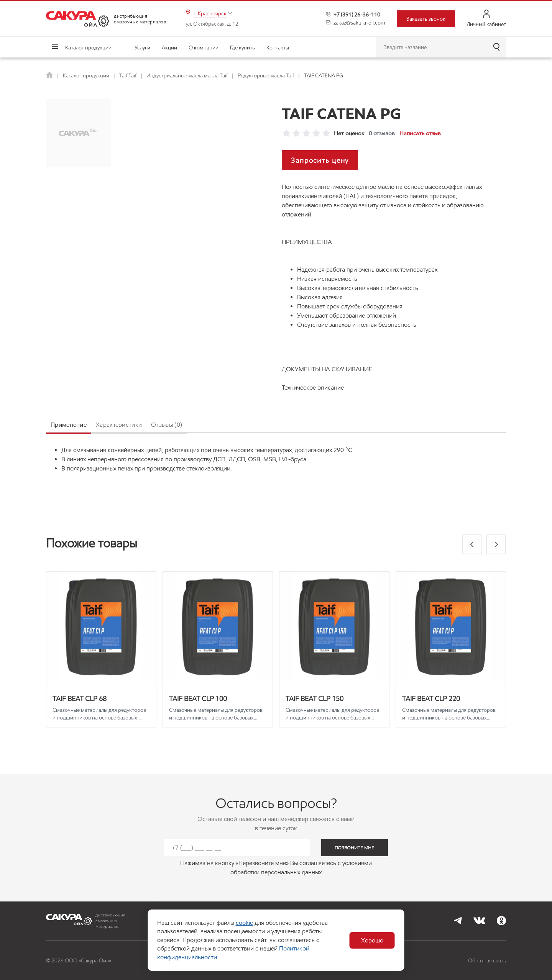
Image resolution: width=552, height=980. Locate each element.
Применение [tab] (69, 425)
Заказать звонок (426, 19)
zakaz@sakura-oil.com (359, 23)
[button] (472, 544)
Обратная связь (487, 960)
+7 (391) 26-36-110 (357, 15)
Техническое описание (313, 388)
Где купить (242, 48)
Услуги (142, 48)
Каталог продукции (88, 48)
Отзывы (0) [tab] (167, 425)
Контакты (278, 48)
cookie (244, 923)
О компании (204, 48)
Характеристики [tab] (119, 425)
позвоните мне (354, 848)
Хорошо (372, 940)
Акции (169, 48)
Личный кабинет (486, 19)
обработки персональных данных (276, 872)
